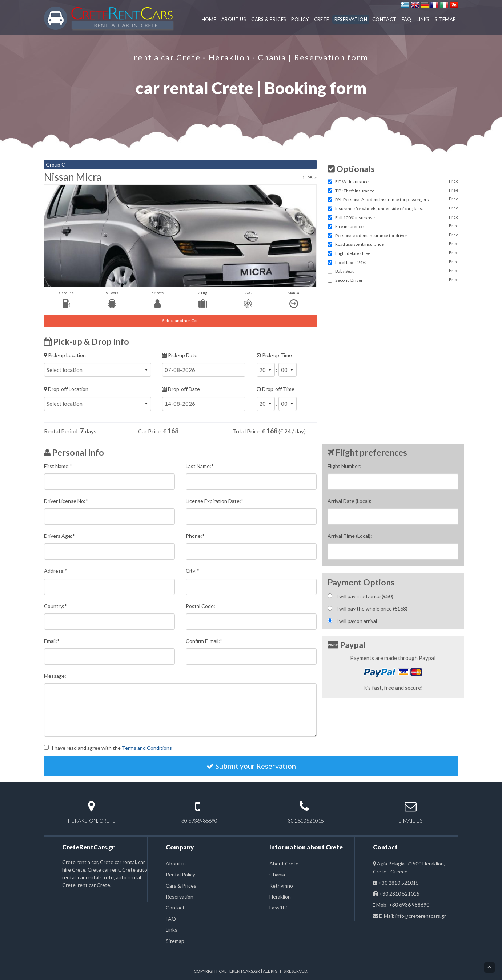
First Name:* (58, 466)
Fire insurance (349, 226)
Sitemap (175, 941)
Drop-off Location (98, 398)
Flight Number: (344, 466)
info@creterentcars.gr (421, 916)
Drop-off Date (204, 398)
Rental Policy (180, 874)
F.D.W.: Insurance (352, 182)
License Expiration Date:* (215, 501)
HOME (209, 19)
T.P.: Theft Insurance (355, 191)
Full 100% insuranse (355, 218)
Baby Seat (344, 271)
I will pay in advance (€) (365, 596)
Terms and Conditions (147, 748)
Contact (175, 907)
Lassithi (278, 907)
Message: (55, 676)
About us (176, 863)
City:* (192, 571)
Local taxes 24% (351, 262)
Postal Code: (200, 606)
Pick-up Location (98, 364)
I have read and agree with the (112, 748)
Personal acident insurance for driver (371, 235)
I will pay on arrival (357, 621)
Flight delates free (353, 253)
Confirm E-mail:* (204, 641)
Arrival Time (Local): (350, 536)
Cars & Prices (181, 886)
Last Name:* (200, 466)
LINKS (423, 19)
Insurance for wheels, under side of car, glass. (379, 209)
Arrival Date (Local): (350, 501)
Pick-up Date (204, 364)
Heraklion (280, 897)
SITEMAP (445, 19)
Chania (277, 874)
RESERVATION (351, 19)
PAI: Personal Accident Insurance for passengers (382, 199)
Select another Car (180, 321)
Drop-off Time (287, 401)
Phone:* (195, 536)
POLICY (300, 19)
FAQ (407, 19)
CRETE (322, 19)
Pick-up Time (287, 368)
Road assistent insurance (360, 244)
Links (172, 930)
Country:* (55, 606)
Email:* (52, 641)
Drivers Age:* (59, 536)
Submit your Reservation (251, 766)
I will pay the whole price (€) (372, 609)
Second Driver (349, 280)
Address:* (56, 571)
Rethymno (281, 886)
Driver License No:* (66, 501)
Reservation (180, 897)
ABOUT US (234, 19)
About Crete (284, 863)
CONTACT (384, 19)
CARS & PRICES (269, 19)
